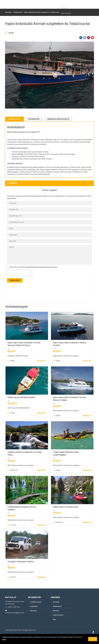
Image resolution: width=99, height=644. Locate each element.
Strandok (56, 618)
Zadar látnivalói (58, 623)
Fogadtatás (34, 614)
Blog (78, 4)
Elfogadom (93, 639)
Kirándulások (52, 4)
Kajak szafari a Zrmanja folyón (66, 514)
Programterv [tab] (34, 126)
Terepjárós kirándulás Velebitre (21, 569)
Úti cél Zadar (67, 4)
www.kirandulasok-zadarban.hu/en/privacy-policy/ (42, 274)
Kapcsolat (89, 4)
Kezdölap (38, 4)
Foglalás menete (36, 609)
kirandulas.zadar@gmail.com (15, 620)
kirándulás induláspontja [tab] (58, 126)
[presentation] (19, 280)
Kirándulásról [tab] (14, 126)
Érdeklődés (15, 288)
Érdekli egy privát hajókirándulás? (22, 405)
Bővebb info (42, 368)
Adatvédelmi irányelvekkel (34, 274)
